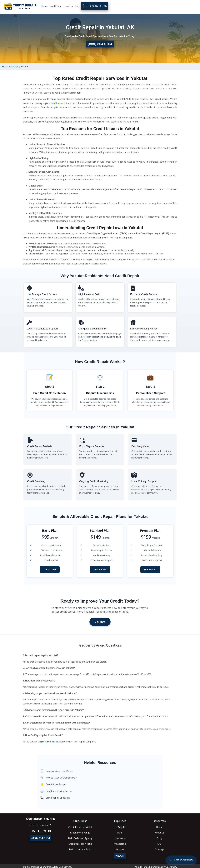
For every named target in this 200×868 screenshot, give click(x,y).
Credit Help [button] (56, 6)
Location (68, 6)
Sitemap (159, 849)
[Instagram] (43, 831)
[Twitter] (33, 831)
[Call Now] (181, 860)
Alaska (15, 67)
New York (120, 838)
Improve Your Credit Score (59, 771)
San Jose (120, 849)
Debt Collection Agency (80, 838)
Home (45, 6)
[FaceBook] (38, 831)
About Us (159, 833)
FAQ (159, 844)
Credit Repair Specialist (58, 798)
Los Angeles (120, 827)
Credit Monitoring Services (60, 791)
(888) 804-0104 (95, 6)
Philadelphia (120, 844)
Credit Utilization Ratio (80, 844)
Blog (77, 6)
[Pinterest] (48, 831)
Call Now (100, 622)
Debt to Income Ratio (80, 849)
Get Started (50, 570)
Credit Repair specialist (80, 827)
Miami (120, 833)
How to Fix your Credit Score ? (61, 778)
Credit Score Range (56, 784)
